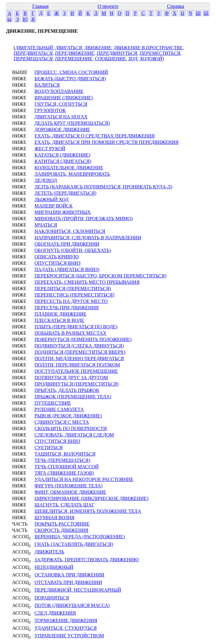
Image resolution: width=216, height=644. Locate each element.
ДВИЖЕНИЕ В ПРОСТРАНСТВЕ (148, 48)
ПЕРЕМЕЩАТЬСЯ (33, 59)
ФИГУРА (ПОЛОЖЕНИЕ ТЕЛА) (69, 486)
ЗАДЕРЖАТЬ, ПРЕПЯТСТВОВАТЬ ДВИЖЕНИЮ (87, 560)
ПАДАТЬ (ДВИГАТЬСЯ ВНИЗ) (67, 269)
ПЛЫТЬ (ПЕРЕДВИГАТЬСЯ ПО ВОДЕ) (76, 327)
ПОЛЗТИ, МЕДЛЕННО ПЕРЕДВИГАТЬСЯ (79, 359)
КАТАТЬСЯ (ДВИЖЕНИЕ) (62, 155)
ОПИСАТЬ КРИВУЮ (57, 257)
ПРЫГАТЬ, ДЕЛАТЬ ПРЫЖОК (67, 390)
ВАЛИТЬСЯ (47, 85)
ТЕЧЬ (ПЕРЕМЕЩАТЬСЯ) (62, 460)
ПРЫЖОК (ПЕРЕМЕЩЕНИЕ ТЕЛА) (73, 397)
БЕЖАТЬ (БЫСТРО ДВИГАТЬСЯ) (70, 79)
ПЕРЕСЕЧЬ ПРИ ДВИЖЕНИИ (67, 308)
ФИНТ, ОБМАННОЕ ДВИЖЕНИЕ (70, 492)
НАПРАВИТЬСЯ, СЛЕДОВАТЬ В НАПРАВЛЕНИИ (88, 238)
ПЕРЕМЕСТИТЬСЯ (160, 53)
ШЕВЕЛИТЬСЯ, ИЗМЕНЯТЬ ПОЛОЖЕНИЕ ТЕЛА (88, 511)
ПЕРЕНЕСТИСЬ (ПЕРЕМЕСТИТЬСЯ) (74, 295)
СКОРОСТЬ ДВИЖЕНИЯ (61, 530)
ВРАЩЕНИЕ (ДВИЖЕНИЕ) (64, 98)
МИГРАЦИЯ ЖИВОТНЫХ (63, 212)
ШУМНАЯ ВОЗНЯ (54, 518)
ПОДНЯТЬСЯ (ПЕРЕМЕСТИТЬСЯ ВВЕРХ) (80, 352)
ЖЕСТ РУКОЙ (50, 149)
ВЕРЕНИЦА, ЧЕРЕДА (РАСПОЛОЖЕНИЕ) (80, 537)
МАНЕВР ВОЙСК (54, 206)
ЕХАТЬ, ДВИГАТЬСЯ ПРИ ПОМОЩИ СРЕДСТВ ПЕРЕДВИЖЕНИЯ (106, 142)
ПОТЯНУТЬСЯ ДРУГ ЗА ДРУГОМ (71, 378)
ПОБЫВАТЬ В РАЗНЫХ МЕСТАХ (70, 333)
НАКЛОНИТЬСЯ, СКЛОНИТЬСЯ (70, 231)
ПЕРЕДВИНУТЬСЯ (117, 53)
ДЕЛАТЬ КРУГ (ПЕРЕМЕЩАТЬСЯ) (72, 123)
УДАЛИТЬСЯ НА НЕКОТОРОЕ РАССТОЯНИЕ (84, 479)
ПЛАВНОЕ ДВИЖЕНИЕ (61, 314)
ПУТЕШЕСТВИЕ (53, 403)
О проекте (108, 6)
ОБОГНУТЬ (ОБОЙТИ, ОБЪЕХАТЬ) (73, 250)
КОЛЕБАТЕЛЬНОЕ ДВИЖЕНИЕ (69, 168)
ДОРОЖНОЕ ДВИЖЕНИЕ (62, 129)
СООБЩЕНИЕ (110, 59)
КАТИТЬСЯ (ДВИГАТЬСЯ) (63, 161)
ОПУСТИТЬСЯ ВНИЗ (57, 263)
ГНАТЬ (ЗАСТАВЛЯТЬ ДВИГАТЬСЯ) (74, 544)
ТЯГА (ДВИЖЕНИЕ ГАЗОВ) (64, 473)
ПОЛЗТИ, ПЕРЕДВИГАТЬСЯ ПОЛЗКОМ (77, 365)
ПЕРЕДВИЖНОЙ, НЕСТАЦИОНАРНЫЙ (78, 590)
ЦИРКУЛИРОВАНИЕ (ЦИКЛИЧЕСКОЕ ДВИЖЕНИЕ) (91, 498)
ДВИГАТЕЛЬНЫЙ (34, 48)
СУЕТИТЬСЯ (49, 448)
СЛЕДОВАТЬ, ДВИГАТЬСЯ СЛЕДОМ (74, 435)
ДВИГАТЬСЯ (69, 48)
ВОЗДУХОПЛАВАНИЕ (59, 91)
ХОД (133, 59)
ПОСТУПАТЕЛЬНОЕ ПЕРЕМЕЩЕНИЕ (76, 371)
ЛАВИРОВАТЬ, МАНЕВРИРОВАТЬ (72, 174)
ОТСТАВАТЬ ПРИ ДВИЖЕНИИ (68, 582)
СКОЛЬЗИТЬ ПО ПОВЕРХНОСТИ (71, 428)
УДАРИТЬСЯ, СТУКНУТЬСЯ (66, 628)
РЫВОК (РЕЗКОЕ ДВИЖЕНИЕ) (68, 416)
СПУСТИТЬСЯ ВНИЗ (57, 441)
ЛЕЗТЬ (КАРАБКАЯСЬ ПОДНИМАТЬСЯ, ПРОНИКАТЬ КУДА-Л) (103, 187)
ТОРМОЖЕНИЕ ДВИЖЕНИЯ (66, 621)
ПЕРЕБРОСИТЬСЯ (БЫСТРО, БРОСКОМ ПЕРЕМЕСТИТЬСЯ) (100, 276)
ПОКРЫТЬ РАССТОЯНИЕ (62, 524)
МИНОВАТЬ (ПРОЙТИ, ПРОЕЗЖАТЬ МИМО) (83, 219)
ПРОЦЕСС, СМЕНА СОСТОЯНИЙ (71, 72)
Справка (176, 6)
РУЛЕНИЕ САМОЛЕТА (59, 409)
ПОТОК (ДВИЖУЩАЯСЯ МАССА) (72, 605)
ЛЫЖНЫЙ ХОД (52, 199)
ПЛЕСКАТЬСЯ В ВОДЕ (59, 320)
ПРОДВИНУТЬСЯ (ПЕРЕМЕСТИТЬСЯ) (77, 384)
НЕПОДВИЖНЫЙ (54, 567)
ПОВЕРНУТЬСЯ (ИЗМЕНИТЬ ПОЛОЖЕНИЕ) (83, 339)
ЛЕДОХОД (46, 180)
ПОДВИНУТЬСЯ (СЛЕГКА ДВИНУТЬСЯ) (79, 346)
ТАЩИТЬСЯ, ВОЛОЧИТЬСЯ (65, 454)
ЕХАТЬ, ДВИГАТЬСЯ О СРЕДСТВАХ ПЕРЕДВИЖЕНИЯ (95, 136)
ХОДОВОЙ (151, 59)
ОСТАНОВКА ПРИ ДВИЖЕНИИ (69, 575)
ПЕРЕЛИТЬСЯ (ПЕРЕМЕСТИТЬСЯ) (73, 289)
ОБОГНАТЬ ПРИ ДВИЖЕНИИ (67, 244)
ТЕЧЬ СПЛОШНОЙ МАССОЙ (67, 467)
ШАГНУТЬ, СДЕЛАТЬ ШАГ (64, 505)
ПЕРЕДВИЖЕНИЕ (75, 53)
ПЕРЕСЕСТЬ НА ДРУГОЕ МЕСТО (71, 301)
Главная (41, 6)
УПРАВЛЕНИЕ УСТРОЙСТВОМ (69, 636)
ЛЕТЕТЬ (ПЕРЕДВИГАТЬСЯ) (65, 193)
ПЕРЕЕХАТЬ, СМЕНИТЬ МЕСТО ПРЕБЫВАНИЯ (87, 282)
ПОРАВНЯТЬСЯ (52, 598)
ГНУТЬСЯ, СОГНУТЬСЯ (61, 104)
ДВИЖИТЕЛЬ (49, 552)
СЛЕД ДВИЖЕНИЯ (55, 613)
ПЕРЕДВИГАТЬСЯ (33, 53)
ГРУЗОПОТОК (50, 110)
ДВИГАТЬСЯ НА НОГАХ (61, 117)
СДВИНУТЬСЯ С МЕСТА (62, 422)
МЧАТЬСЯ (46, 225)
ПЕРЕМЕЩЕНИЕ (74, 59)
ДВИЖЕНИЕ (98, 48)
